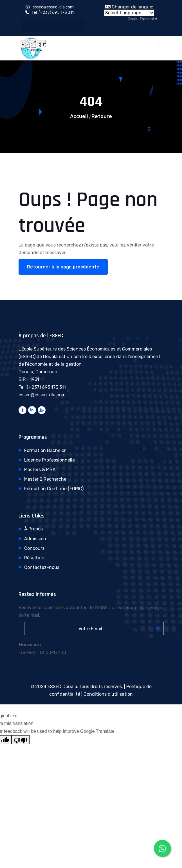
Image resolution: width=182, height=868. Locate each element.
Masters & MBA (40, 470)
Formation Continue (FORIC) (54, 489)
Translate (142, 19)
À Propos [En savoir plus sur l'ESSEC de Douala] (33, 529)
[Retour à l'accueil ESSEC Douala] (33, 48)
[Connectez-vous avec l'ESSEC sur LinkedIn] (32, 410)
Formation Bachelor (45, 450)
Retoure (102, 116)
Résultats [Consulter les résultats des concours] (34, 558)
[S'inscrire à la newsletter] (158, 628)
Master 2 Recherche (45, 479)
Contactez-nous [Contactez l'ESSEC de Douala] (42, 567)
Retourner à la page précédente (63, 267)
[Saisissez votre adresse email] (94, 629)
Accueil (79, 116)
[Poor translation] (21, 740)
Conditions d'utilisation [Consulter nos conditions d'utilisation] (108, 694)
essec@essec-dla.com (53, 7)
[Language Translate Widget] (129, 13)
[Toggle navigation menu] (161, 43)
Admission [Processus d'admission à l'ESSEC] (35, 539)
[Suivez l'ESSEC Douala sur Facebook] (23, 410)
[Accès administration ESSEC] (42, 410)
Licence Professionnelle (50, 460)
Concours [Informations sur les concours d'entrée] (34, 548)
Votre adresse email (21, 622)
